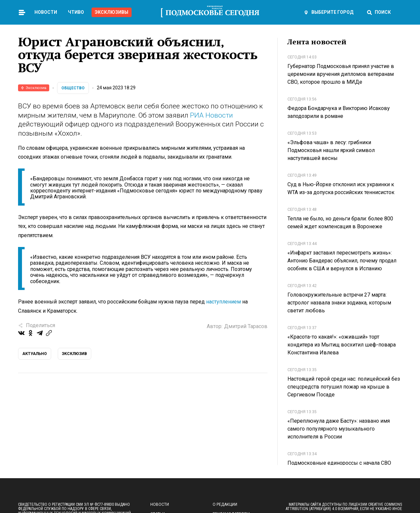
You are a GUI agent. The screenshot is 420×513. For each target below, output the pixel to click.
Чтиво (76, 12)
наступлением (223, 302)
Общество (73, 88)
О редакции (225, 504)
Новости (46, 12)
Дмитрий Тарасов (246, 326)
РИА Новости (211, 115)
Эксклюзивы (112, 12)
